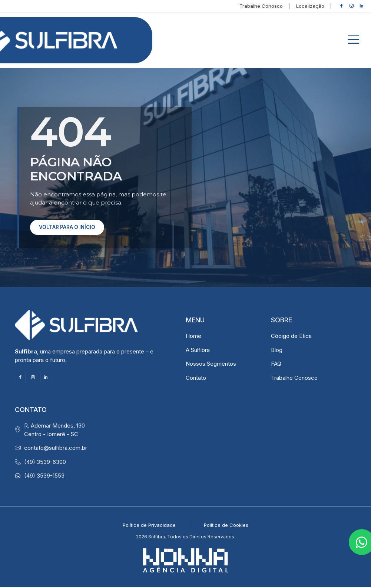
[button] (354, 41)
